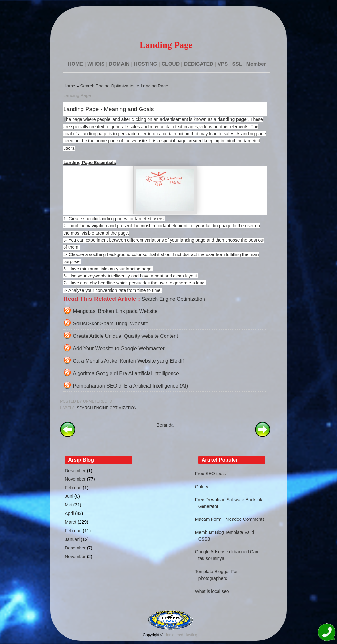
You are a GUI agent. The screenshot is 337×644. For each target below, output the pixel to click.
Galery (202, 487)
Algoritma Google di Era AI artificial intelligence (126, 373)
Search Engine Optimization (108, 86)
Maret (71, 522)
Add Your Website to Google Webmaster (119, 349)
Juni (69, 496)
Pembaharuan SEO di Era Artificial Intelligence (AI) (130, 386)
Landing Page (154, 86)
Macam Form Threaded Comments (230, 519)
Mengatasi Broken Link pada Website (115, 311)
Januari (72, 539)
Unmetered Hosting (181, 635)
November (75, 479)
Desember (75, 471)
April (69, 513)
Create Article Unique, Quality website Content (125, 336)
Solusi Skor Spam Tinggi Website (111, 324)
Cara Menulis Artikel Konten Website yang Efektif (128, 361)
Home (69, 86)
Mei (69, 505)
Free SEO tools (211, 474)
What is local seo (212, 591)
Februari (73, 488)
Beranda (165, 425)
